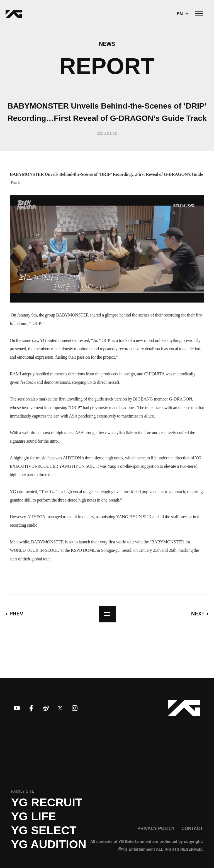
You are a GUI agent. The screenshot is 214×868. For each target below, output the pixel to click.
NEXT (198, 614)
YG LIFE (34, 816)
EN (180, 14)
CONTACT (192, 828)
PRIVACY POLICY (156, 828)
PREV (16, 614)
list (107, 614)
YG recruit (47, 802)
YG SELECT (44, 830)
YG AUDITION (49, 844)
